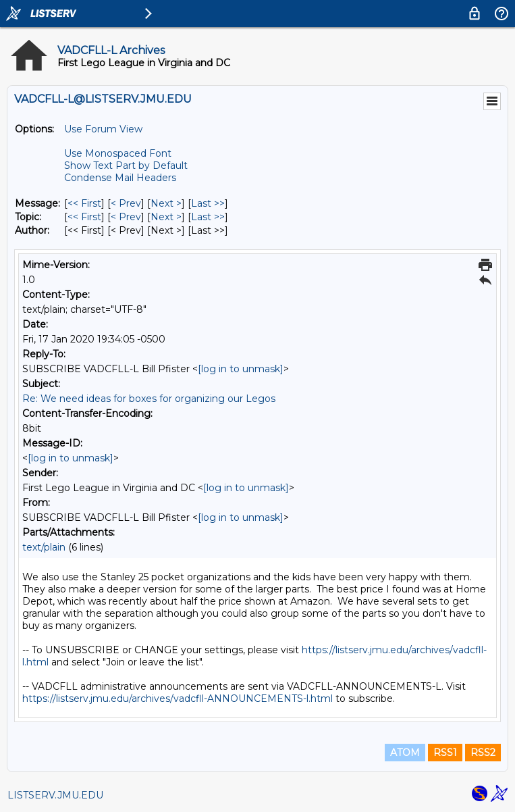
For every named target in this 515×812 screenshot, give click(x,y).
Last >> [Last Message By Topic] (208, 217)
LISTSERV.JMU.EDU (55, 795)
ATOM (405, 753)
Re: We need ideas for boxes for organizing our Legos (149, 399)
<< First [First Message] (84, 203)
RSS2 (483, 753)
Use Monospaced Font (118, 153)
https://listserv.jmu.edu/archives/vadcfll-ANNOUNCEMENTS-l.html (178, 699)
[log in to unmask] (241, 369)
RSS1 (445, 753)
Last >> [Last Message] (208, 203)
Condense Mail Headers (120, 178)
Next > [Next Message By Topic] (166, 217)
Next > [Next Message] (166, 203)
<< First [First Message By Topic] (84, 217)
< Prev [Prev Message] (126, 203)
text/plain (44, 547)
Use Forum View (103, 129)
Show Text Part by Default (126, 166)
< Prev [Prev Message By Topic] (126, 217)
